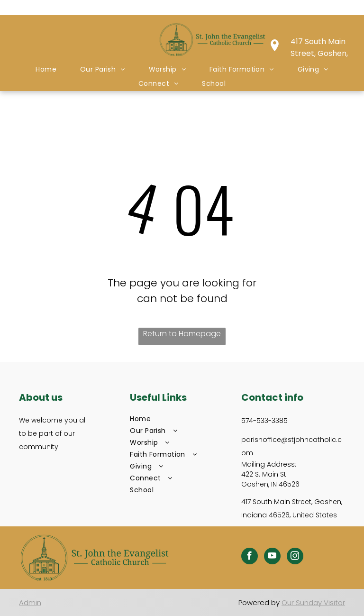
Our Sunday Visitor (313, 602)
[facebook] (250, 557)
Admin (30, 602)
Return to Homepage (182, 334)
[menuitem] (46, 69)
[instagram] (295, 557)
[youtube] (272, 557)
